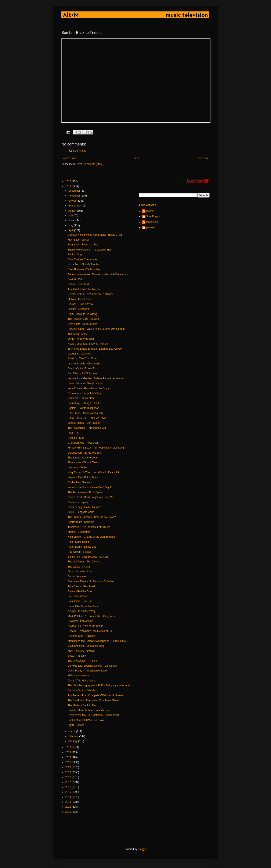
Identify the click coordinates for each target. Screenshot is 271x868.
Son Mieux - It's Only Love (83, 373)
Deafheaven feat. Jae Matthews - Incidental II (93, 715)
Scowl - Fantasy (77, 656)
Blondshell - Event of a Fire (83, 245)
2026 (69, 181)
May (71, 226)
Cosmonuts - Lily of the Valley (84, 393)
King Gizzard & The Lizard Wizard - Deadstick (94, 472)
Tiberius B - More (77, 334)
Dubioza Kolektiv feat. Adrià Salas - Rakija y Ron (95, 235)
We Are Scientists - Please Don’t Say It (90, 487)
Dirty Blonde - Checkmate (82, 259)
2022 (69, 757)
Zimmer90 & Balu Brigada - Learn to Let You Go (95, 349)
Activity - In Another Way (82, 611)
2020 (69, 767)
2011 (69, 812)
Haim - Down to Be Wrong (82, 314)
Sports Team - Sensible (81, 522)
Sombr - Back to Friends (81, 690)
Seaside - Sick (76, 438)
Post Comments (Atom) (90, 164)
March (72, 731)
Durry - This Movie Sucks (82, 681)
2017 (69, 782)
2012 (69, 807)
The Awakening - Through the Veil (87, 428)
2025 (69, 187)
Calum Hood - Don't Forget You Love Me (91, 497)
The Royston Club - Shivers (83, 319)
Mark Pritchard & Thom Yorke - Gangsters (91, 616)
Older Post (203, 158)
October (73, 201)
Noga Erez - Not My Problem (84, 264)
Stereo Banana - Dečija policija (85, 383)
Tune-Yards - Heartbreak (82, 586)
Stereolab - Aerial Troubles (83, 606)
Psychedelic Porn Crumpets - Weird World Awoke (96, 695)
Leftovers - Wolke (78, 468)
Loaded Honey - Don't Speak (84, 423)
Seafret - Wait (75, 279)
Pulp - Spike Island (78, 542)
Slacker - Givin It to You (81, 304)
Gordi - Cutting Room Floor (83, 368)
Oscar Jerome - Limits (80, 572)
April (71, 230)
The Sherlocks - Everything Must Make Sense (93, 700)
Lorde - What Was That (81, 339)
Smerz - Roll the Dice (80, 591)
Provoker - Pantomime (80, 621)
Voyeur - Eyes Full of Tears (83, 478)
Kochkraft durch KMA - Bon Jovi (86, 720)
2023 (69, 752)
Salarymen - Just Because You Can (88, 557)
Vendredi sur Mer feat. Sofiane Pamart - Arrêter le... (97, 378)
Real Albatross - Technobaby (84, 269)
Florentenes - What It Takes (83, 462)
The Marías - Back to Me (82, 705)
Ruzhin (150, 211)
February (74, 736)
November (75, 196)
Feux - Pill (73, 433)
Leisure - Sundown (78, 309)
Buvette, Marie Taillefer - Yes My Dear (89, 710)
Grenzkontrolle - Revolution (83, 443)
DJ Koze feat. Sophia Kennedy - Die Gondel (93, 666)
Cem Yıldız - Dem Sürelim (82, 324)
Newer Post (69, 158)
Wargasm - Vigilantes (80, 354)
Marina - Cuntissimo (79, 532)
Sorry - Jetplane (77, 576)
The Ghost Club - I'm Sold (82, 661)
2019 (69, 772)
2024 (69, 748)
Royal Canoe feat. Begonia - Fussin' (88, 344)
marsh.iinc (152, 222)
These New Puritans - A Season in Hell (90, 250)
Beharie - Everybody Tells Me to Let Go (90, 631)
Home (136, 158)
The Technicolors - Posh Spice (85, 492)
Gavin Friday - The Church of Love (87, 671)
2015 (69, 792)
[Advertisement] (138, 831)
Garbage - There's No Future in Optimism (91, 581)
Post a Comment (76, 151)
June (71, 220)
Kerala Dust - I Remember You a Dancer (91, 294)
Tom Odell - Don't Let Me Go (84, 289)
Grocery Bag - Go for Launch (84, 507)
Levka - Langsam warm (81, 512)
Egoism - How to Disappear (83, 408)
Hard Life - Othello (78, 596)
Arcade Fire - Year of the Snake (85, 626)
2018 (69, 777)
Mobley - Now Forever (80, 299)
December (75, 191)
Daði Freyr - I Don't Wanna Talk (85, 413)
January (73, 741)
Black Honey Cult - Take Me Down (87, 418)
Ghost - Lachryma (78, 502)
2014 (69, 797)
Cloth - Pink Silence (79, 482)
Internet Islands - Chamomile (84, 364)
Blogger (142, 849)
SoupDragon (153, 216)
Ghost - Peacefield (78, 284)
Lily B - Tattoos (76, 725)
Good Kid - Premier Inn (81, 398)
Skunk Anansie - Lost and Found (86, 646)
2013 (69, 802)
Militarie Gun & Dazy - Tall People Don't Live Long (96, 448)
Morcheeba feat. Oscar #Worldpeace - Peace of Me (97, 641)
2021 (69, 762)
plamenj (151, 227)
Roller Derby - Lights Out (82, 547)
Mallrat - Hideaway (78, 676)
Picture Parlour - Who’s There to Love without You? (97, 329)
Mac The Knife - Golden (81, 651)
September (75, 206)
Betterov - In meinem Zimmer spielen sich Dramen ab (98, 274)
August (73, 211)
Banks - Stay (75, 255)
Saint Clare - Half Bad (80, 601)
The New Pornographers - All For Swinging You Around (99, 685)
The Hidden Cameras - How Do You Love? (92, 517)
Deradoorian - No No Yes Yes (84, 453)
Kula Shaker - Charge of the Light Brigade (91, 537)
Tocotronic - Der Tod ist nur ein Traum (89, 527)
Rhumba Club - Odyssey (82, 636)
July (71, 216)
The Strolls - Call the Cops (83, 458)
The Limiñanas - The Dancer (84, 562)
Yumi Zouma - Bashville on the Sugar (89, 388)
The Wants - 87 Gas (79, 567)
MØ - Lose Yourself (79, 240)
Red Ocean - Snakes (80, 552)
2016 (69, 787)
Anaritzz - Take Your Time (82, 359)
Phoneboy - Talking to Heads (84, 403)
